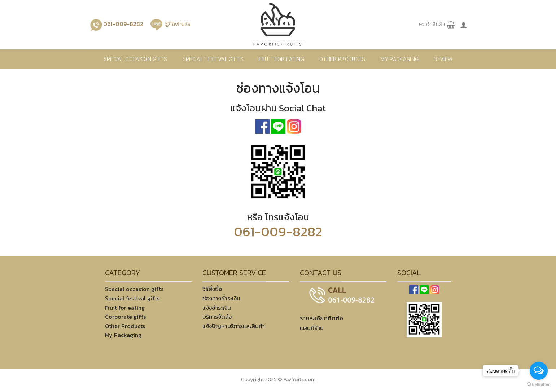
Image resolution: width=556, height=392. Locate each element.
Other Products (125, 326)
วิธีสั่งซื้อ (212, 289)
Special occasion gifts (135, 59)
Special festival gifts (213, 59)
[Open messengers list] (539, 371)
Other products (342, 59)
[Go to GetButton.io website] (539, 385)
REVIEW (443, 59)
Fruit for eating (281, 59)
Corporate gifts (125, 317)
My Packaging (399, 59)
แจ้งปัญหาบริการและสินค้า (234, 326)
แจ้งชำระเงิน (217, 308)
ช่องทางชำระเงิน (221, 298)
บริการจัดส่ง (217, 317)
